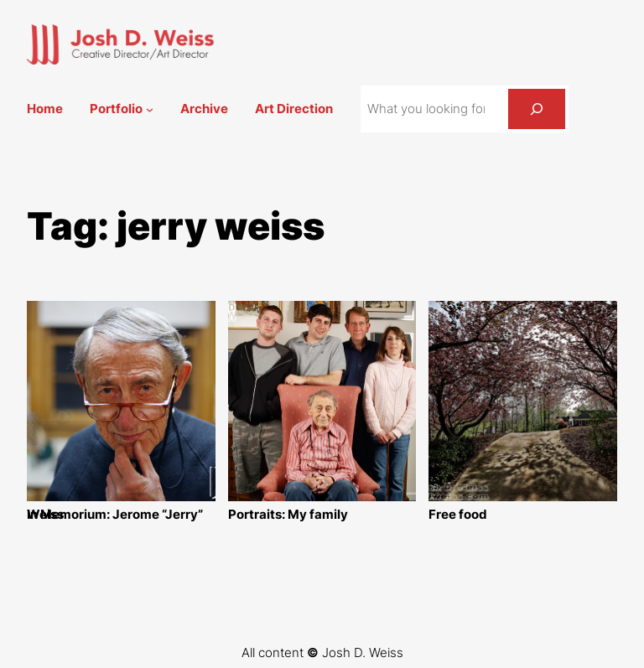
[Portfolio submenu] (150, 109)
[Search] (537, 109)
